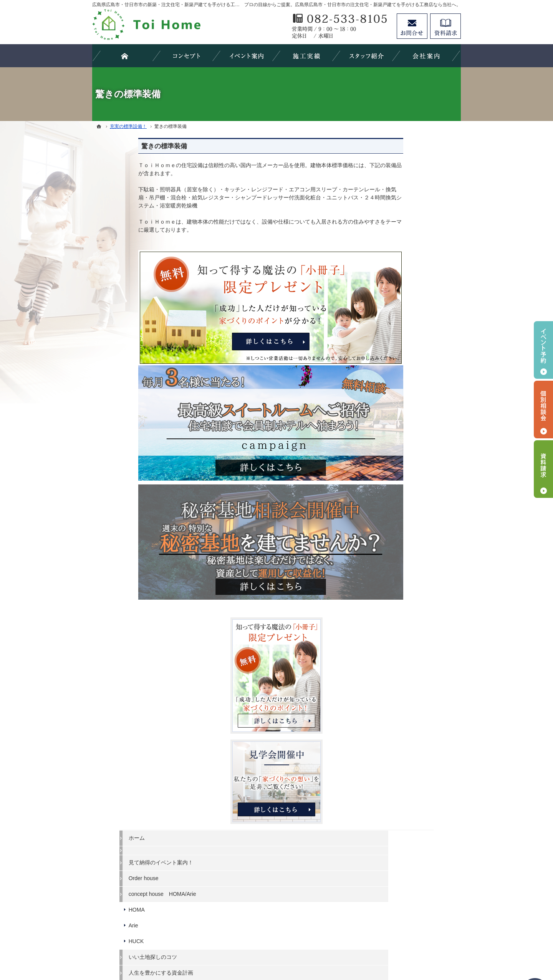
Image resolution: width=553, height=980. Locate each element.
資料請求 (445, 26)
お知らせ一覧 (394, 713)
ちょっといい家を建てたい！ (413, 509)
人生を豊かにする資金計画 (410, 493)
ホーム (386, 358)
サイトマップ (394, 745)
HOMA (386, 430)
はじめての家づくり (402, 572)
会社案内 (389, 619)
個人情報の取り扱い (402, 729)
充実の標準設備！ (399, 556)
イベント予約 (543, 350)
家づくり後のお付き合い (407, 603)
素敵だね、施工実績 (402, 525)
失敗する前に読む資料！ (407, 682)
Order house (393, 399)
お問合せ (412, 26)
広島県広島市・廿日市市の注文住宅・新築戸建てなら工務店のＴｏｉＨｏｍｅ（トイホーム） (315, 946)
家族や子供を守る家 (402, 588)
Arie (383, 446)
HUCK (386, 462)
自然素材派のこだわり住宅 (410, 541)
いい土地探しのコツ (402, 478)
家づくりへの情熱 (399, 635)
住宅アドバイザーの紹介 (407, 650)
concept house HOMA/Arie (412, 415)
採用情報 (389, 666)
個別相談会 (543, 410)
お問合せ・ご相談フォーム (415, 914)
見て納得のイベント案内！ (410, 383)
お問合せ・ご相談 (399, 698)
